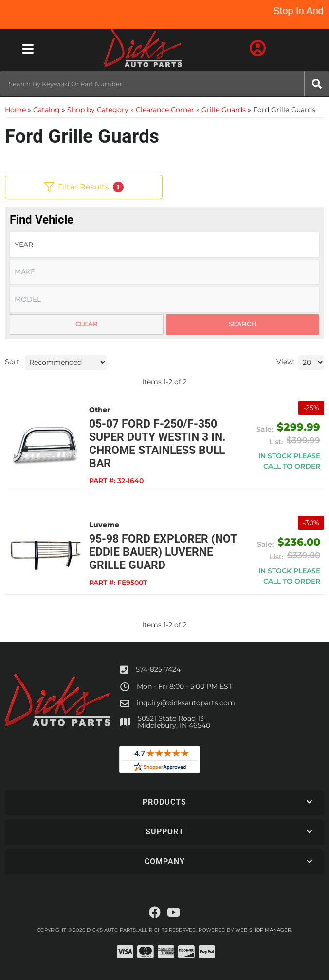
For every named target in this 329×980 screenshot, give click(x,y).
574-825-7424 (158, 669)
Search (243, 324)
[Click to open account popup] (257, 49)
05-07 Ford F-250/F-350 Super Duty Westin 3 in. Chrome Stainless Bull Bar (157, 444)
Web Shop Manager (263, 930)
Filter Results (84, 187)
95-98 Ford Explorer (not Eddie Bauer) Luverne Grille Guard (163, 552)
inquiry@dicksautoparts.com (186, 703)
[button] (164, 84)
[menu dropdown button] (27, 49)
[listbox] (164, 245)
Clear (87, 324)
